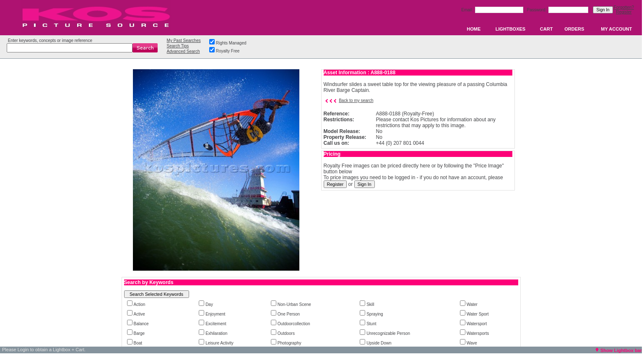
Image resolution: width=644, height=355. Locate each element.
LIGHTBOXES (511, 29)
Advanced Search (183, 51)
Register (624, 12)
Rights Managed (231, 43)
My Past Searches (184, 40)
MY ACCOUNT (616, 29)
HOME (474, 29)
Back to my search (356, 100)
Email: (468, 10)
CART (547, 29)
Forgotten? (624, 7)
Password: (537, 10)
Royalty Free (228, 51)
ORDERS (574, 29)
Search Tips (178, 46)
